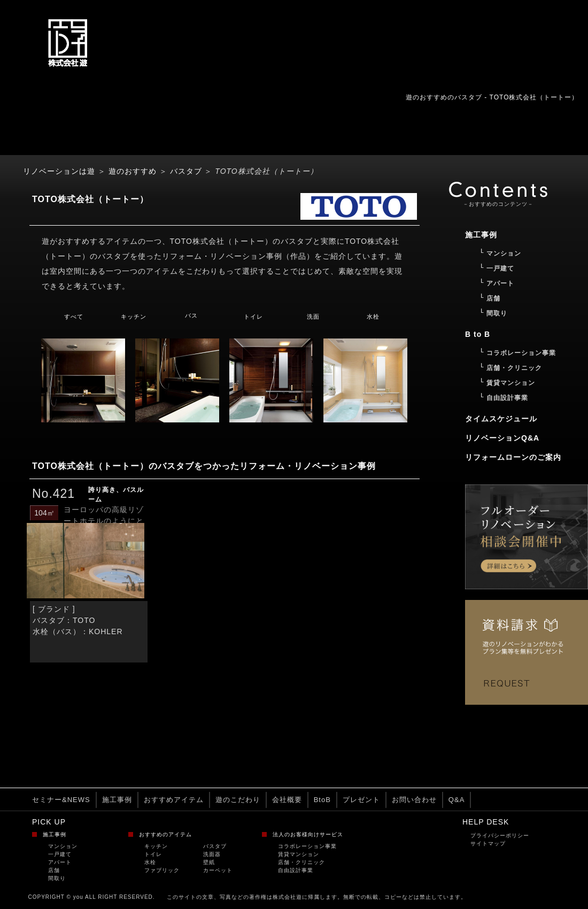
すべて (74, 317)
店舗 (54, 870)
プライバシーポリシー (500, 835)
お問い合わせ (414, 800)
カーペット (218, 870)
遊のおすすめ (133, 171)
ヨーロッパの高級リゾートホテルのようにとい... (104, 521)
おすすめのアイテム (165, 834)
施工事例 (117, 800)
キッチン (134, 317)
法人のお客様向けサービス (308, 834)
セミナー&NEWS (61, 800)
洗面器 (212, 854)
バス (191, 315)
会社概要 (287, 800)
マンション (63, 846)
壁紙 (209, 862)
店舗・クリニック (301, 862)
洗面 (313, 317)
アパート (60, 862)
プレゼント (361, 800)
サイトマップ (488, 843)
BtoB (322, 800)
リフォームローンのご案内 (513, 457)
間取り (57, 878)
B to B (478, 334)
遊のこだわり (238, 800)
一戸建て (60, 854)
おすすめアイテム (174, 800)
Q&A (457, 800)
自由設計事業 (296, 870)
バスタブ (186, 171)
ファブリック (162, 870)
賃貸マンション (299, 854)
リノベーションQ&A (502, 438)
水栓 (373, 317)
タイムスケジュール (501, 419)
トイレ (253, 317)
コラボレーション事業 (307, 846)
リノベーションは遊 (59, 171)
